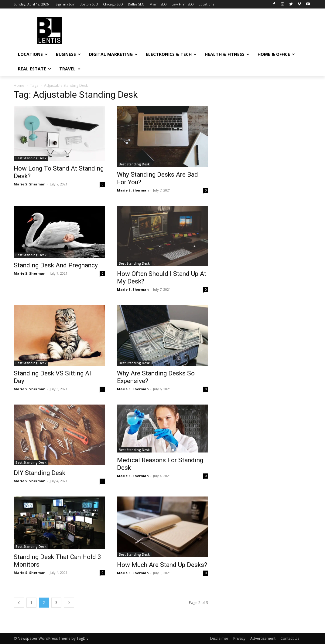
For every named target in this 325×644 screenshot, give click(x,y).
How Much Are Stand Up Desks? (162, 565)
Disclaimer (219, 638)
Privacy (239, 638)
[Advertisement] (156, 30)
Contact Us (290, 638)
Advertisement (263, 638)
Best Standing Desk (31, 158)
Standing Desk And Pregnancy (56, 265)
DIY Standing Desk (39, 473)
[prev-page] (19, 603)
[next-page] (69, 603)
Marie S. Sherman (30, 184)
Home (19, 85)
